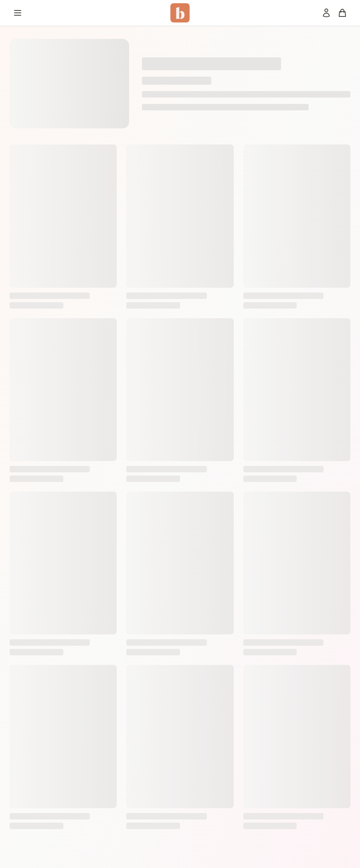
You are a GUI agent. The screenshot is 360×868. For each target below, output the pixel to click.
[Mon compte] (326, 13)
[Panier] (342, 13)
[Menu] (18, 13)
